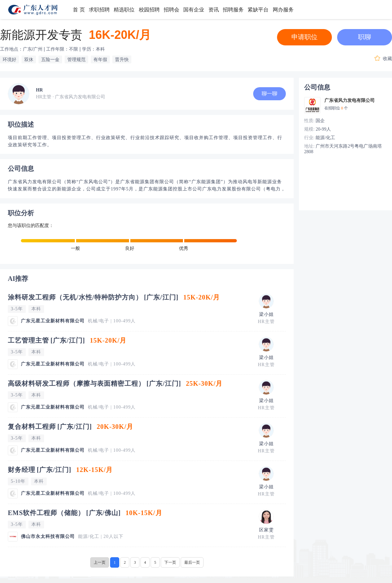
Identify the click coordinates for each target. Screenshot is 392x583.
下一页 (170, 562)
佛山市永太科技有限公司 (48, 536)
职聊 (365, 37)
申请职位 (304, 37)
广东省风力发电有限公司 (350, 100)
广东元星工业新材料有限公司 (53, 321)
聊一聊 (269, 94)
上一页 (100, 562)
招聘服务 (233, 10)
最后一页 (192, 562)
